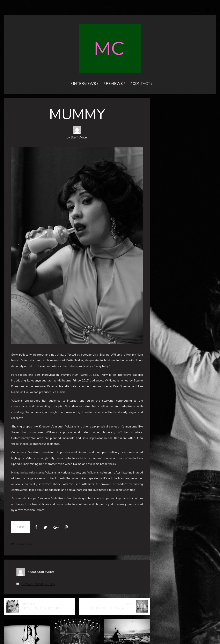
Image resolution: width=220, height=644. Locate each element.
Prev (19, 245)
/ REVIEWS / (178, 10)
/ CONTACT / (195, 10)
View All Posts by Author (38, 584)
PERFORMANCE (26, 544)
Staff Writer (79, 137)
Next (135, 245)
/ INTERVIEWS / (158, 10)
